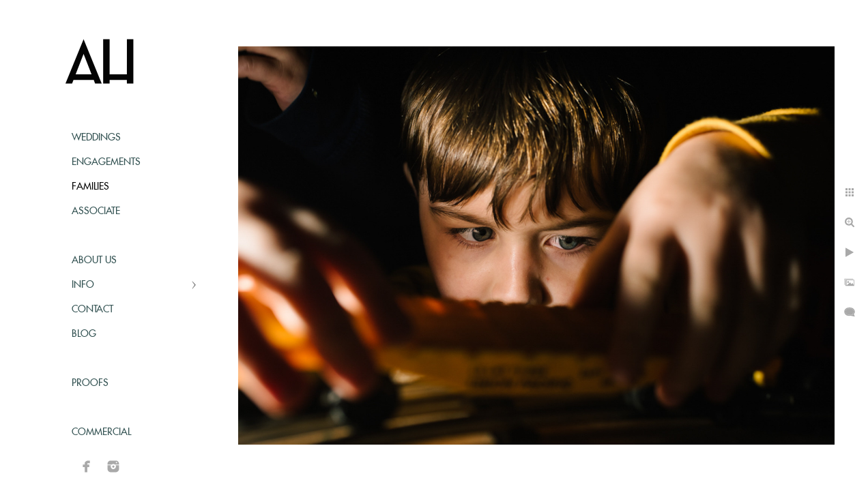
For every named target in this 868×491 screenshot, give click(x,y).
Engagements (106, 162)
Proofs (90, 383)
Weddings (96, 138)
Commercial (101, 432)
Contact (92, 310)
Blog (84, 334)
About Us (94, 261)
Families (90, 187)
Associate (96, 211)
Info (83, 285)
